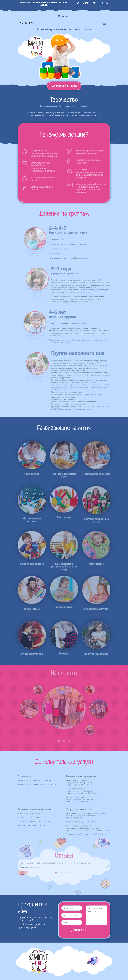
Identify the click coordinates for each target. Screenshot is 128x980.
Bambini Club (28, 23)
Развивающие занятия (68, 106)
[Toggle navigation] (104, 23)
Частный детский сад (48, 106)
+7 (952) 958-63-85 (94, 3)
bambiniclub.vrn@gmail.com (32, 924)
